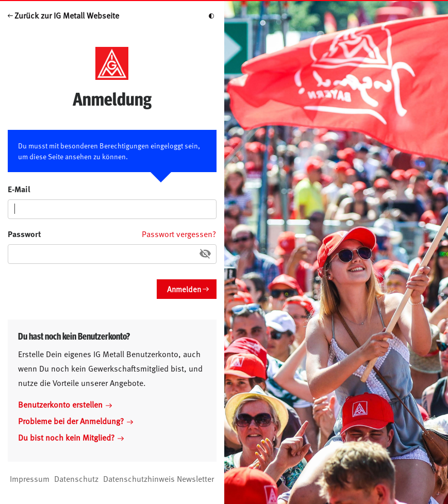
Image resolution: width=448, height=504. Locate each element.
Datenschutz (76, 478)
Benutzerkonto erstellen (65, 404)
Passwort (24, 234)
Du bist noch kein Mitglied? (71, 437)
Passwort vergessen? (179, 233)
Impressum (30, 478)
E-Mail (19, 189)
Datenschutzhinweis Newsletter (159, 478)
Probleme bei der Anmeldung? (76, 421)
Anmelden (184, 289)
